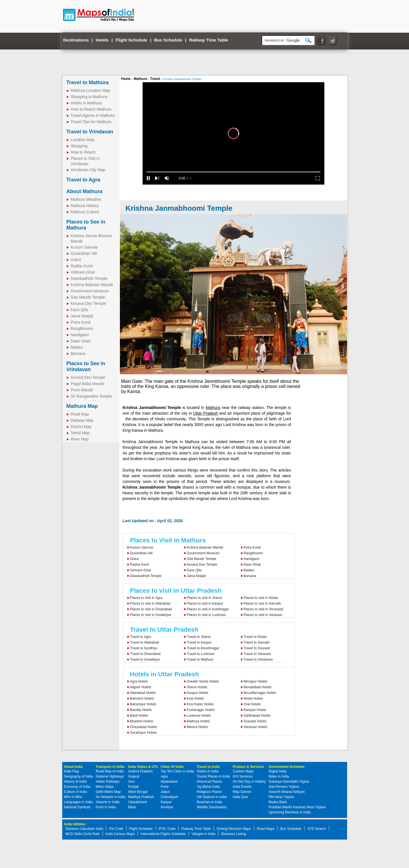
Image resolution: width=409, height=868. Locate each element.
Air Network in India (110, 797)
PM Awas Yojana (281, 797)
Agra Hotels (139, 681)
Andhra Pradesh (140, 771)
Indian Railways (108, 782)
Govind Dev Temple (88, 377)
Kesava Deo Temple (88, 303)
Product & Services (249, 767)
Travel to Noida (255, 637)
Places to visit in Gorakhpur (151, 615)
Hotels (102, 40)
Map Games (242, 792)
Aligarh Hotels (141, 687)
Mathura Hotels (198, 721)
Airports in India (108, 802)
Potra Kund (81, 322)
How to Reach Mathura (91, 109)
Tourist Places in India (213, 776)
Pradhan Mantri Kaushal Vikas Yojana (297, 807)
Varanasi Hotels (256, 727)
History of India (75, 782)
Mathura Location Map (90, 90)
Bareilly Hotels (141, 710)
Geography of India (78, 776)
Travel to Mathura (88, 82)
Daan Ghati (81, 341)
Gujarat (134, 776)
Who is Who (73, 797)
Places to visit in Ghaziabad (151, 609)
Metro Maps (105, 787)
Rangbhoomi (82, 328)
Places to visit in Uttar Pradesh (176, 591)
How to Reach (83, 152)
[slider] (233, 172)
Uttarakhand (137, 802)
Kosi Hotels (196, 698)
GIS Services (243, 776)
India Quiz (241, 797)
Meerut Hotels (198, 727)
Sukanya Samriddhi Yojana (289, 782)
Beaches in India (209, 802)
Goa (131, 782)
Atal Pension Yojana (284, 787)
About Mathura (84, 191)
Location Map (83, 140)
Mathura (140, 79)
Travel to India (208, 767)
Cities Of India (172, 767)
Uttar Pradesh (205, 413)
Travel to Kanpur (199, 642)
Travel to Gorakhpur (145, 660)
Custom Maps (243, 771)
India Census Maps (120, 834)
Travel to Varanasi (257, 654)
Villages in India (204, 834)
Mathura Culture (85, 212)
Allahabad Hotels (143, 693)
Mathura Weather (86, 199)
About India (73, 767)
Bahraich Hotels (142, 698)
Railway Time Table (209, 40)
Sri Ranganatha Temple (91, 396)
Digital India (278, 771)
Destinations (76, 40)
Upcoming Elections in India (290, 812)
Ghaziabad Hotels (144, 727)
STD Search (317, 829)
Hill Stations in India (212, 797)
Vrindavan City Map (88, 170)
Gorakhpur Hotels (143, 733)
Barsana (78, 354)
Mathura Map (82, 406)
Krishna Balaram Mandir (92, 285)
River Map (80, 439)
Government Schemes (287, 767)
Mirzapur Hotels (256, 681)
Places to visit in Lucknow (206, 615)
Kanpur (166, 802)
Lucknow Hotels (199, 716)
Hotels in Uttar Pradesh (165, 674)
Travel (155, 79)
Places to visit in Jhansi (204, 598)
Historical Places (209, 782)
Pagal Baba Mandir (88, 384)
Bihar (132, 807)
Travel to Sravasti (257, 648)
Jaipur (165, 792)
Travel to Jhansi (199, 637)
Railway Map (82, 420)
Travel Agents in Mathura (93, 115)
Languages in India (78, 802)
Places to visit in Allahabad (150, 604)
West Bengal (138, 792)
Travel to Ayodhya (144, 648)
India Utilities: (75, 824)
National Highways (110, 776)
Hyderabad (169, 782)
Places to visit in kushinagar (208, 609)
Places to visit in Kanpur (205, 604)
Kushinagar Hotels (201, 710)
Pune (165, 787)
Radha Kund (82, 266)
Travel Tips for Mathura (91, 122)
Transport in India (110, 767)
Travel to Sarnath (257, 642)
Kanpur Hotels (198, 693)
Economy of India (77, 787)
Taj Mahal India (208, 787)
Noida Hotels (253, 698)
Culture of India (75, 792)
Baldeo (77, 347)
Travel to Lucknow (201, 654)
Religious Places (209, 792)
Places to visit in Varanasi (263, 615)
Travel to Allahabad (145, 642)
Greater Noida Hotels (203, 681)
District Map (81, 427)
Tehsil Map (80, 433)
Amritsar (167, 807)
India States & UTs (143, 767)
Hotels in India (208, 771)
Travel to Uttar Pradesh (164, 630)
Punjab (133, 787)
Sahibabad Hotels (257, 716)
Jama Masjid (82, 316)
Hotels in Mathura (86, 103)
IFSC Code (167, 829)
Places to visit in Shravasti (263, 609)
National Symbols (77, 807)
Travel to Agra (83, 180)
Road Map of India (110, 771)
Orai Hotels (252, 704)
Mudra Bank (278, 802)
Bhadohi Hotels (142, 721)
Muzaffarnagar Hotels (260, 693)
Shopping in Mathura (89, 97)
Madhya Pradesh (141, 797)
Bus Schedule (168, 40)
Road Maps (266, 829)
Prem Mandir (82, 390)
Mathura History (85, 206)
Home (126, 79)
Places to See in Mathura (86, 225)
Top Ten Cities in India (177, 771)
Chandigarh (170, 797)
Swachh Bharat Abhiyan (287, 792)
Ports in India (106, 807)
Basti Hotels (139, 716)
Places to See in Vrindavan (86, 366)
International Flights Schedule (163, 834)
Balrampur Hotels (143, 704)
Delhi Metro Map (108, 792)
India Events (242, 787)
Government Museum (90, 291)
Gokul (76, 260)
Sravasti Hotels (255, 721)
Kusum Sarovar (84, 247)
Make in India (279, 776)
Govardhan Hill (84, 253)
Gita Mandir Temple (88, 297)
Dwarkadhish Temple (89, 278)
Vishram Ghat (83, 272)
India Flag (71, 771)
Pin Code (116, 829)
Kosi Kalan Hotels (200, 704)
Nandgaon (80, 335)
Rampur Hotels (255, 710)
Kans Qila (79, 310)
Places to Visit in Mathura (168, 540)
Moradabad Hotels (258, 687)
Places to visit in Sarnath (262, 604)
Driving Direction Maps (234, 829)
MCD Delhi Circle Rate (83, 834)
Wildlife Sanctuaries (212, 807)
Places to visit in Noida (261, 598)
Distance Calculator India (84, 829)
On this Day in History (249, 782)
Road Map (80, 414)
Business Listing (234, 834)
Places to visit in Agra (146, 598)
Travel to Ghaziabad (145, 654)
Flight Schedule (132, 40)
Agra (164, 776)
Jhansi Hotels (197, 687)
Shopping (79, 146)
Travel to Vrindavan (90, 132)
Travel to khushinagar (203, 648)
